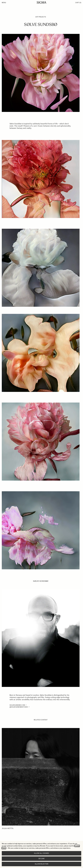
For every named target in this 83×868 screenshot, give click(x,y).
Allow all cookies (41, 853)
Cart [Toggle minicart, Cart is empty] (78, 3)
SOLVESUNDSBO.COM (17, 705)
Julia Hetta (8, 828)
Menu (4, 3)
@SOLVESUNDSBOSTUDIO (19, 707)
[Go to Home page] (41, 2)
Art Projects (41, 17)
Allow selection (42, 864)
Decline (41, 859)
